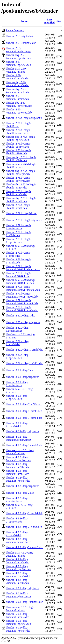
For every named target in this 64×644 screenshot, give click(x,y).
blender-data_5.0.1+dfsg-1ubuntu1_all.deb (20, 609)
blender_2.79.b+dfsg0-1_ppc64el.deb (18, 241)
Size (59, 21)
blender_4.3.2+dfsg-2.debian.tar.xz (17, 500)
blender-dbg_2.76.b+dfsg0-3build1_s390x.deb (21, 159)
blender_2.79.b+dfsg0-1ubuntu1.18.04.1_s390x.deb (22, 295)
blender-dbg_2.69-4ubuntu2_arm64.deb (18, 84)
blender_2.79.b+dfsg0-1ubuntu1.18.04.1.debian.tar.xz (23, 268)
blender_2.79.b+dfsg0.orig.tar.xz (24, 220)
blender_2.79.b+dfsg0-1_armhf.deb (18, 261)
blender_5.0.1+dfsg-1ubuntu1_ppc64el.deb (18, 622)
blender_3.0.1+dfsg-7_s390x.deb (24, 404)
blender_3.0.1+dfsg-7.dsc (20, 370)
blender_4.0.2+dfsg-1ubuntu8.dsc (24, 445)
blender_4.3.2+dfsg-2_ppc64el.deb (17, 520)
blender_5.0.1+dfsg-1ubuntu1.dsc (24, 602)
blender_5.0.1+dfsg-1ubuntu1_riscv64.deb (18, 629)
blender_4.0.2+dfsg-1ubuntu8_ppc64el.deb (18, 459)
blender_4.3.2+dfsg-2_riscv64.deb (17, 534)
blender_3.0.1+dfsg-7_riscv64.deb (17, 425)
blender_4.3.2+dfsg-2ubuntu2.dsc (24, 547)
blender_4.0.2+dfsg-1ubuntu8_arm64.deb (18, 472)
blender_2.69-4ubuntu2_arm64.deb (18, 77)
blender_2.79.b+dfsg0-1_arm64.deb (18, 254)
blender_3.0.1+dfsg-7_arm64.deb (24, 418)
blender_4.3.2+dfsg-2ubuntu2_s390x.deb (17, 581)
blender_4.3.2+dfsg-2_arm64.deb (24, 513)
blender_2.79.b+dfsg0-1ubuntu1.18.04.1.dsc (18, 275)
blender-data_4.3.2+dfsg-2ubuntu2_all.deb (20, 554)
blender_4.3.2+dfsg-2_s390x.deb (24, 527)
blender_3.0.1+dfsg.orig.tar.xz (22, 377)
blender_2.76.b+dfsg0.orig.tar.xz (24, 118)
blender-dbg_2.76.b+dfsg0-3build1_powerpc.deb (21, 172)
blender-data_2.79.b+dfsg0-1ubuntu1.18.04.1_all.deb (21, 281)
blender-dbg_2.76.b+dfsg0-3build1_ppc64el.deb (21, 138)
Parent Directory (15, 30)
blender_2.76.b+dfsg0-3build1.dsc (18, 125)
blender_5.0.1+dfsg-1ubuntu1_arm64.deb (18, 615)
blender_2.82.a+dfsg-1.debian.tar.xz (18, 329)
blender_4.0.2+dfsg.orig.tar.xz (22, 431)
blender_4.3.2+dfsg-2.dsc (20, 493)
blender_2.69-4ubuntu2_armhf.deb (17, 97)
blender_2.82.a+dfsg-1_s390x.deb (25, 363)
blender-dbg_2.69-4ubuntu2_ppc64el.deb (18, 56)
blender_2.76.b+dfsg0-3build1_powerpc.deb (18, 179)
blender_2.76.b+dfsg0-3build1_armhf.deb (18, 206)
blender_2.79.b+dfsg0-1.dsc (21, 213)
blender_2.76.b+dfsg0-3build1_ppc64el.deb (18, 145)
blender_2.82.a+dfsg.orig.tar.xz (23, 322)
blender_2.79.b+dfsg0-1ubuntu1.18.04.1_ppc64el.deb (23, 288)
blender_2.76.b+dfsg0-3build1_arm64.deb (18, 193)
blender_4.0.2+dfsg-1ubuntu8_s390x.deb (17, 465)
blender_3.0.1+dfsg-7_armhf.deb (24, 411)
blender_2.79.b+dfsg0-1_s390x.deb (18, 234)
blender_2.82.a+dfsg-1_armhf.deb (25, 350)
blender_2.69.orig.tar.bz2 (20, 36)
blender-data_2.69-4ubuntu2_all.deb (16, 70)
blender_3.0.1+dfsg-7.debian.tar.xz (17, 384)
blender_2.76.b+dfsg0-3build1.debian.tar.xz (18, 131)
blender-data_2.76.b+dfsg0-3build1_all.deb (21, 166)
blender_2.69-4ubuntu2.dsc (21, 43)
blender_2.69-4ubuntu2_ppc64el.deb (18, 63)
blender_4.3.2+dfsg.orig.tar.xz (22, 486)
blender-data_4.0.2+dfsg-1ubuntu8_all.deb (20, 452)
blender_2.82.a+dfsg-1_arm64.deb (18, 343)
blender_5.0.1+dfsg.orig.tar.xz (22, 588)
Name (25, 21)
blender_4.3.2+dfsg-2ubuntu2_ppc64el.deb (18, 568)
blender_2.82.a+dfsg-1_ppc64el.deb (18, 356)
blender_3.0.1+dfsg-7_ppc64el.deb (17, 397)
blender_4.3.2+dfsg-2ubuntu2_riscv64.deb (18, 575)
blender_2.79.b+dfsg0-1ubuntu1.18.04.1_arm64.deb (22, 309)
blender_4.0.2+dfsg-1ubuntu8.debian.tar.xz (18, 438)
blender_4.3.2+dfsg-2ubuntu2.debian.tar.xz (18, 540)
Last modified (49, 21)
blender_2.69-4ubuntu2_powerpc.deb (19, 111)
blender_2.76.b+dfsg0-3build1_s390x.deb (18, 152)
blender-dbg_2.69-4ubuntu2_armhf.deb (17, 91)
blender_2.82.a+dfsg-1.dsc (20, 316)
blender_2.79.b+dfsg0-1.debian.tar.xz (18, 227)
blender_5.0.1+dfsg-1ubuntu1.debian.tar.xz (18, 595)
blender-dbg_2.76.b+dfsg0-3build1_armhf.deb (21, 200)
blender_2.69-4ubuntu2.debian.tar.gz (18, 50)
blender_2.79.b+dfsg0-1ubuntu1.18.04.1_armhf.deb (22, 302)
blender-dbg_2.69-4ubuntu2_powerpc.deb (19, 104)
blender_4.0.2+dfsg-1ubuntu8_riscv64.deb (18, 479)
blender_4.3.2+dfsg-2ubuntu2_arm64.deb (18, 561)
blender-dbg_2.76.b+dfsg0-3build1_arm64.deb (21, 186)
